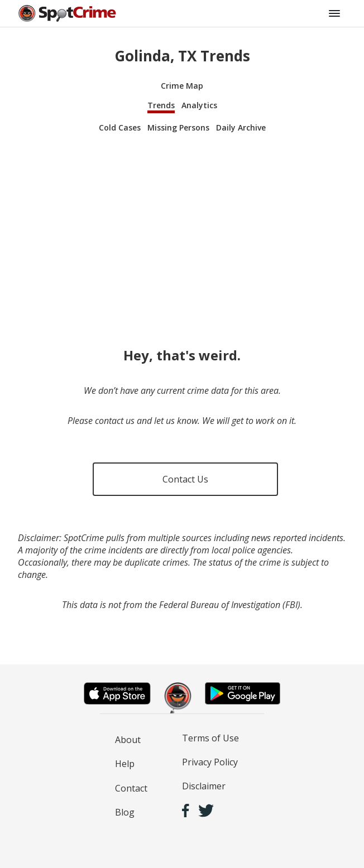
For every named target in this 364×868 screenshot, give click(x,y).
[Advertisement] (182, 230)
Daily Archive (241, 127)
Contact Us (185, 479)
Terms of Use (210, 738)
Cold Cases (120, 127)
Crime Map (182, 86)
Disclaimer (204, 786)
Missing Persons (178, 127)
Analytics (199, 105)
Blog (125, 812)
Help (125, 764)
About (128, 740)
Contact (131, 788)
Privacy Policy (210, 762)
